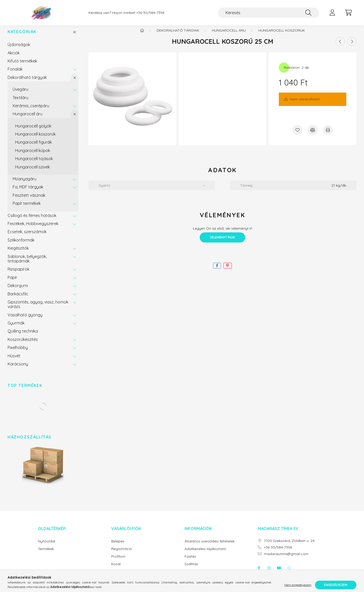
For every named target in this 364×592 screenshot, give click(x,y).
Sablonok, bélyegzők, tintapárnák (27, 264)
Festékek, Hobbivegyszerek (33, 229)
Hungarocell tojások (34, 164)
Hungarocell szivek (32, 172)
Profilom (118, 562)
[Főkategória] (142, 35)
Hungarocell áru (28, 119)
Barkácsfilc (18, 299)
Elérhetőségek (196, 577)
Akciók (14, 58)
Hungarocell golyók (33, 131)
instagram (269, 573)
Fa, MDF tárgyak (28, 192)
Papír (12, 282)
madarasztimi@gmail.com (286, 559)
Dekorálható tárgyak (27, 82)
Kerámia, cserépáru (31, 111)
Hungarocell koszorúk (35, 139)
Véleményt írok (222, 242)
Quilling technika (23, 336)
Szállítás (191, 569)
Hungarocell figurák (33, 147)
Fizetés (190, 562)
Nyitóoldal (47, 546)
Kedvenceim (121, 577)
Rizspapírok (18, 274)
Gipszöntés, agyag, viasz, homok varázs (38, 309)
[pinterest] (228, 271)
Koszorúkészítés (23, 344)
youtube (279, 573)
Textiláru (20, 103)
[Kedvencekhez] (298, 135)
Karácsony (18, 369)
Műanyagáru (25, 184)
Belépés (118, 546)
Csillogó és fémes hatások (32, 221)
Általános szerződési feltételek (210, 546)
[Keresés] (268, 13)
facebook (259, 573)
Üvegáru (20, 94)
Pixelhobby (18, 353)
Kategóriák (22, 37)
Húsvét (14, 361)
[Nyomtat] (328, 135)
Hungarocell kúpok (33, 156)
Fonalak (15, 74)
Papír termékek (27, 208)
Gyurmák (16, 328)
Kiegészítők (18, 253)
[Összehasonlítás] (313, 135)
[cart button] (348, 13)
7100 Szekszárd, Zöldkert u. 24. (290, 546)
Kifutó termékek (22, 66)
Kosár (116, 569)
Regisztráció (122, 554)
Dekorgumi (18, 291)
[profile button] (332, 13)
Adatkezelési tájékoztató (205, 554)
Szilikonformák (21, 245)
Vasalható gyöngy (25, 320)
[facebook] (217, 271)
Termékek (46, 554)
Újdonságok (19, 50)
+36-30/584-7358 (150, 13)
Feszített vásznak (29, 200)
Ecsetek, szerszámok (27, 237)
